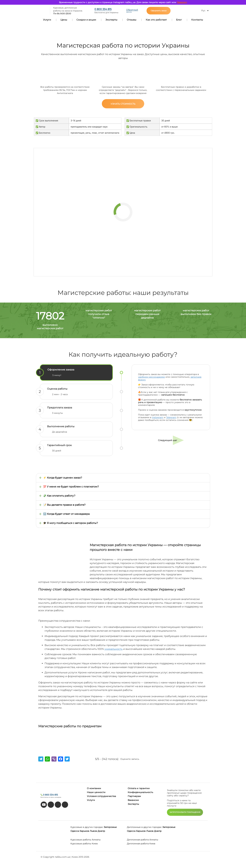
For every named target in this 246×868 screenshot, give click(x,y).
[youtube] (44, 805)
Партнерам (134, 796)
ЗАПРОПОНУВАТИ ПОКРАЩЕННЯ (185, 812)
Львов (93, 831)
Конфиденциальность (140, 792)
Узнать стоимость (123, 104)
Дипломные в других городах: (144, 827)
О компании (94, 788)
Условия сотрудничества (101, 796)
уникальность (114, 649)
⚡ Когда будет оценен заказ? (63, 478)
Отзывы (132, 20)
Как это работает (156, 20)
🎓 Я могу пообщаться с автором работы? (71, 523)
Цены (64, 20)
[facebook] (58, 805)
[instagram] (65, 805)
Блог (179, 20)
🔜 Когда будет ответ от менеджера (66, 514)
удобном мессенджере (151, 377)
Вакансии (133, 800)
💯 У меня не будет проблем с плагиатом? (71, 487)
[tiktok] (51, 805)
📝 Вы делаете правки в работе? (64, 505)
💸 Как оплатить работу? (59, 496)
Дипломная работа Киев (141, 844)
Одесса (75, 831)
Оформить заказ (159, 11)
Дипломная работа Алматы (143, 840)
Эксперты (111, 20)
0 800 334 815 (103, 9)
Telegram (182, 2)
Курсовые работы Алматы (86, 840)
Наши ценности (96, 792)
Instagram (158, 417)
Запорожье (110, 827)
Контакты (197, 20)
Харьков (84, 831)
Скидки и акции (86, 20)
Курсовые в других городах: (87, 827)
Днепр (101, 831)
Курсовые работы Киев (84, 844)
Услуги (47, 20)
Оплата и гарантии (139, 788)
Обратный (132, 11)
